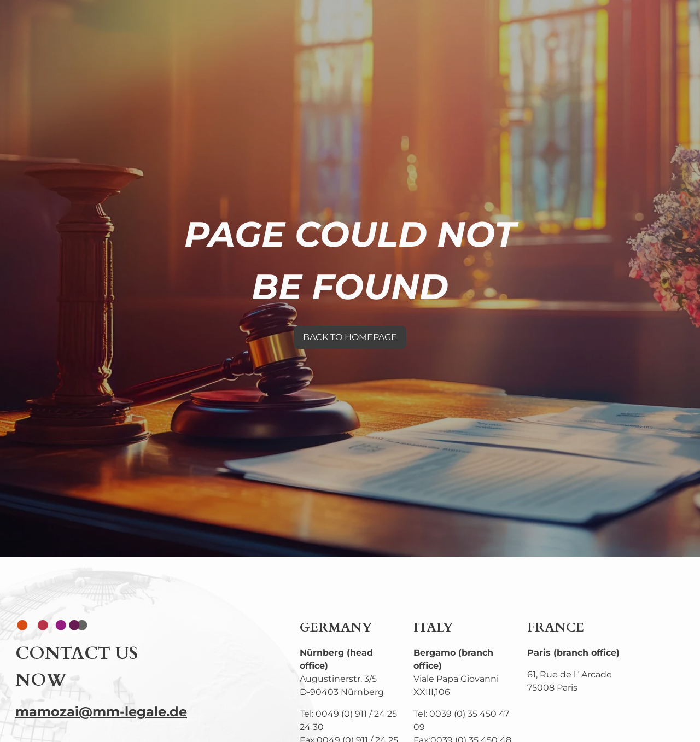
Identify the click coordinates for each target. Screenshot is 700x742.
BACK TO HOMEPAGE (350, 337)
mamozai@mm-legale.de (101, 712)
